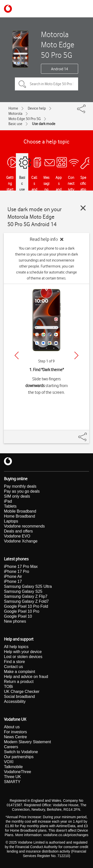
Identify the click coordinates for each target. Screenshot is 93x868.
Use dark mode (44, 124)
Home (13, 108)
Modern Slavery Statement (27, 742)
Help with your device (23, 652)
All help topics (16, 647)
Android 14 (60, 69)
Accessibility (15, 701)
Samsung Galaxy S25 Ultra (28, 586)
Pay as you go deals (22, 491)
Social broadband (19, 697)
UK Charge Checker (22, 692)
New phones (15, 621)
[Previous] (17, 355)
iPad (8, 501)
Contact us (13, 667)
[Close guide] (83, 208)
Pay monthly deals (20, 486)
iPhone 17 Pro (16, 571)
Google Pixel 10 (18, 616)
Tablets (10, 506)
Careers (11, 747)
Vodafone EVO (17, 536)
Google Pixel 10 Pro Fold (26, 606)
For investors (15, 732)
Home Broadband (19, 516)
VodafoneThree (17, 772)
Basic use (15, 124)
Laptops (11, 521)
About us (12, 727)
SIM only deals (17, 496)
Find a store (14, 662)
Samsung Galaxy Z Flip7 (26, 596)
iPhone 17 (13, 581)
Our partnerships (19, 757)
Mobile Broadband (20, 511)
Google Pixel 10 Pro (22, 611)
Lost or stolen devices (23, 657)
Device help (37, 108)
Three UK (12, 777)
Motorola (15, 114)
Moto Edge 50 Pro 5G (25, 119)
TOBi (8, 687)
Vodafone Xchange (21, 541)
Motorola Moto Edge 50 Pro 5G (58, 45)
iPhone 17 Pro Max (21, 567)
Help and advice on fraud (26, 677)
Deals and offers (18, 531)
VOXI (9, 762)
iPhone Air (13, 576)
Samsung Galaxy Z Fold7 (26, 601)
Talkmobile (13, 767)
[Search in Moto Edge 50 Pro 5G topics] (46, 84)
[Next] (76, 355)
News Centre (15, 737)
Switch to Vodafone (21, 752)
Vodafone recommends (24, 526)
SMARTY (12, 782)
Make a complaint (19, 672)
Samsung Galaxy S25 (23, 591)
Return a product (19, 682)
